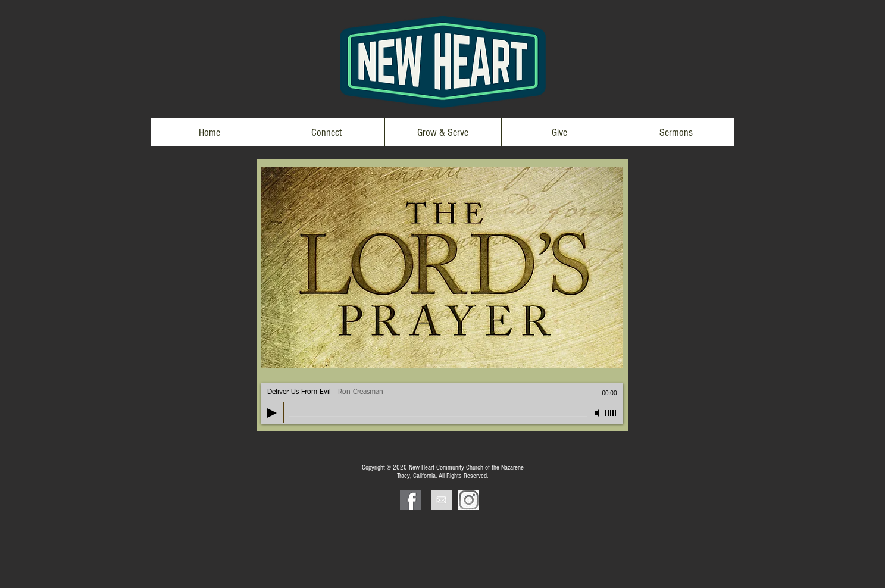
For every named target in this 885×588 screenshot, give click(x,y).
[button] (326, 132)
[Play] (272, 413)
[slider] (611, 413)
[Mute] (598, 413)
